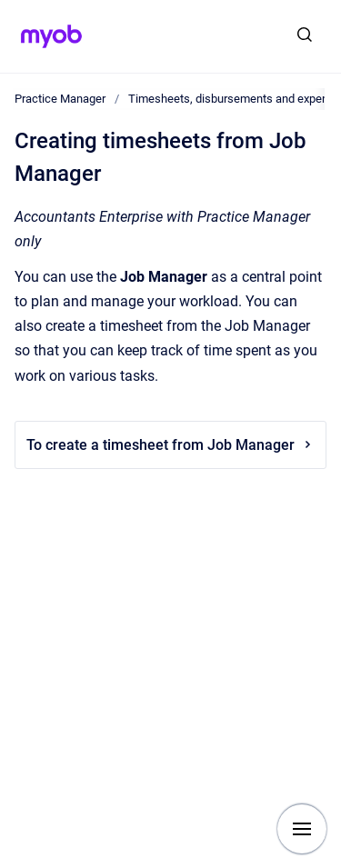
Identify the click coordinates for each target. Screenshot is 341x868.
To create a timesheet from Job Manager (170, 445)
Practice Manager (60, 99)
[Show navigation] (302, 829)
